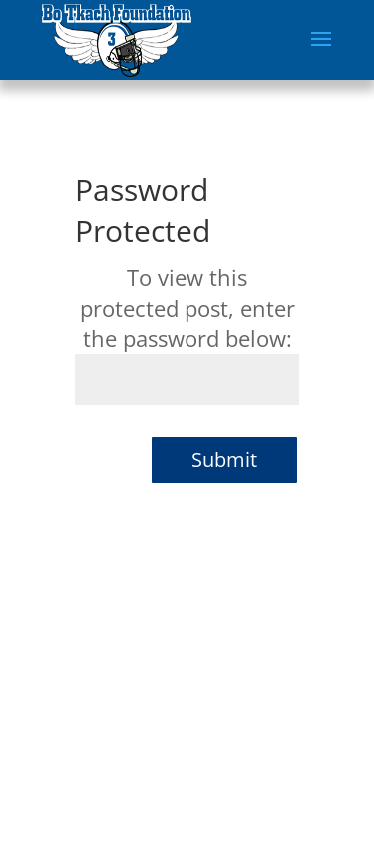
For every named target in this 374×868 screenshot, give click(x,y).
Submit (224, 459)
